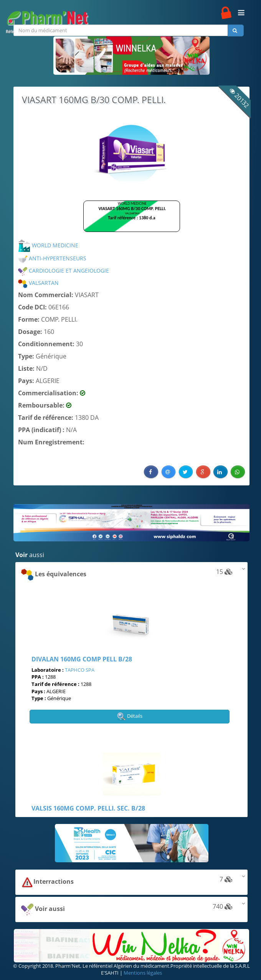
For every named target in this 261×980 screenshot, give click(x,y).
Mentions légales (143, 973)
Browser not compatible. (132, 220)
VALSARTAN (38, 283)
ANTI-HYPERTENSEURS (52, 258)
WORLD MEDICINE (48, 245)
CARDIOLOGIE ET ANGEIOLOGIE (64, 270)
